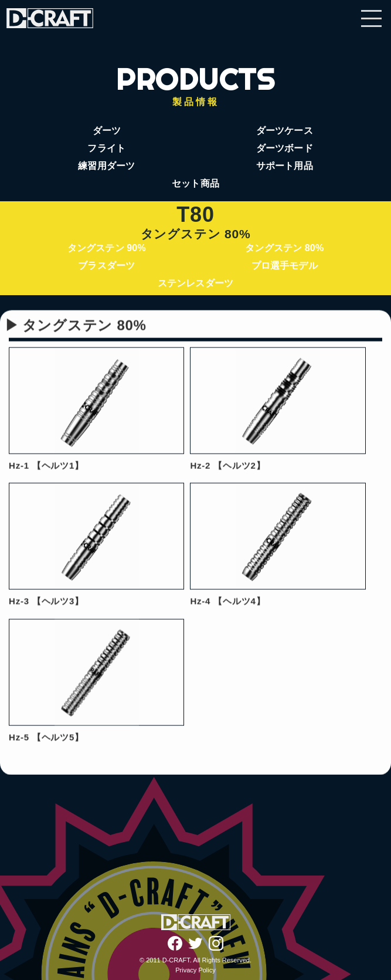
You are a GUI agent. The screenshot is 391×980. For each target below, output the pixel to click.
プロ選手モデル (285, 266)
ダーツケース (285, 131)
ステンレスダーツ (195, 283)
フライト (106, 148)
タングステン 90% (107, 248)
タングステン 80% (284, 248)
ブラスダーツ (106, 266)
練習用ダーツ (106, 166)
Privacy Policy (195, 970)
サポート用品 (285, 166)
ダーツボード (285, 148)
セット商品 (195, 183)
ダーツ (107, 131)
